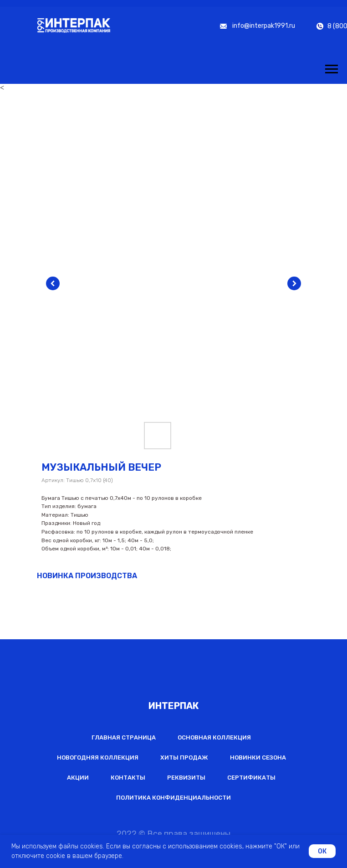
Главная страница (124, 737)
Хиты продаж (184, 758)
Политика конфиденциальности (173, 798)
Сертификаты (251, 778)
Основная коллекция (214, 737)
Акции (78, 778)
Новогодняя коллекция (98, 758)
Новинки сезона (258, 758)
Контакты (128, 778)
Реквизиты (186, 778)
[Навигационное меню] (332, 69)
